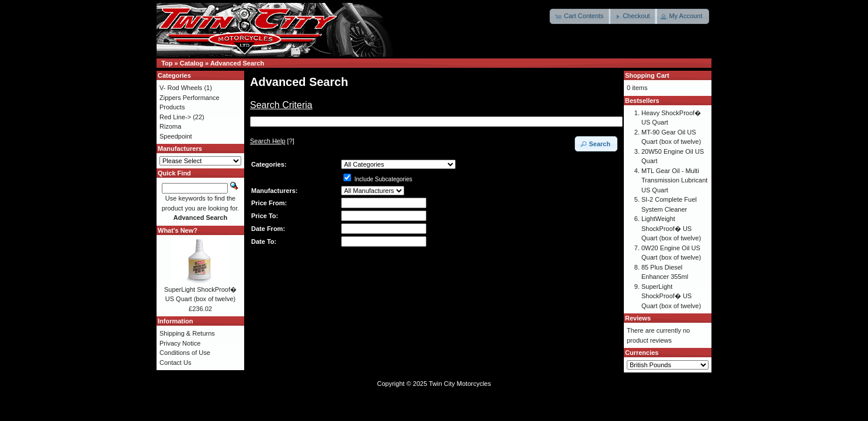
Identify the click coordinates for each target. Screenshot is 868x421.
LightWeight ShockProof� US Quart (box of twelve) (671, 228)
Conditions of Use (185, 353)
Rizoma (170, 126)
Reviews (638, 318)
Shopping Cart (647, 75)
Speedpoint (176, 136)
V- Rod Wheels (181, 88)
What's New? (178, 230)
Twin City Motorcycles (460, 384)
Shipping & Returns (187, 333)
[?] (272, 141)
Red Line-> (175, 117)
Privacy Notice (180, 343)
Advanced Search (237, 63)
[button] (580, 16)
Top (167, 63)
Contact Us (175, 363)
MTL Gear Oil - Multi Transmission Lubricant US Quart (674, 180)
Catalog (192, 63)
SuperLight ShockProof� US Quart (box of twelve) (671, 296)
